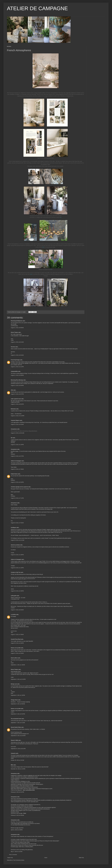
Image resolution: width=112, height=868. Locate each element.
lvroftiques (14, 528)
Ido (12, 438)
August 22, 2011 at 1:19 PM (17, 445)
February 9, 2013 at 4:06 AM (17, 815)
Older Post (81, 858)
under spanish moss (16, 399)
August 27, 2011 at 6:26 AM (17, 610)
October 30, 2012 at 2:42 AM (17, 760)
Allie (12, 390)
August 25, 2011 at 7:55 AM (17, 523)
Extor (25, 813)
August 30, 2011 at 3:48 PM (17, 643)
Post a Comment (13, 855)
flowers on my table (16, 648)
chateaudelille (14, 371)
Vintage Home (14, 700)
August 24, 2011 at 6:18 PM (17, 482)
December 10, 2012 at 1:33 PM (18, 769)
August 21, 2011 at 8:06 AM (17, 328)
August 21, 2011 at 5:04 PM (17, 385)
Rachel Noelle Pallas (16, 727)
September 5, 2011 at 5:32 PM (18, 714)
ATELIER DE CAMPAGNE (37, 8)
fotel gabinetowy (29, 850)
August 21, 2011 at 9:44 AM (17, 355)
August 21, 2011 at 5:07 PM (17, 394)
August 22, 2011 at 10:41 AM (17, 433)
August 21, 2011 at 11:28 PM (18, 416)
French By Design (15, 360)
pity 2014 (21, 828)
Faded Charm (14, 474)
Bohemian (13, 409)
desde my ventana (15, 545)
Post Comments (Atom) (19, 860)
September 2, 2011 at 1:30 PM (18, 695)
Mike (12, 765)
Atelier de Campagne (16, 461)
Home (46, 858)
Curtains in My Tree (16, 572)
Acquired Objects (15, 420)
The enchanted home (16, 719)
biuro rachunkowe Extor (29, 790)
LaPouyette (14, 596)
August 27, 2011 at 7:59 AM (17, 635)
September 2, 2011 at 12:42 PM (18, 679)
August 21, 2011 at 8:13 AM (17, 342)
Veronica (13, 347)
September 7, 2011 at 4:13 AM (18, 723)
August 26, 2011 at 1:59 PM (17, 591)
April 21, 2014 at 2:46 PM (17, 830)
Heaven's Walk (14, 740)
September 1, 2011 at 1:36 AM (18, 665)
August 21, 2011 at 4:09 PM (17, 375)
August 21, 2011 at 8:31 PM (17, 404)
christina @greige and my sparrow (19, 487)
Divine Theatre (14, 332)
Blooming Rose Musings (17, 380)
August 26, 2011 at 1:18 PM (17, 568)
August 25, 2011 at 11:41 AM (17, 540)
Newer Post (10, 858)
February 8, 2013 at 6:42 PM (17, 792)
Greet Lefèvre (14, 658)
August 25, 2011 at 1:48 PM (17, 555)
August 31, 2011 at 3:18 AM (17, 653)
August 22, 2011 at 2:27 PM (17, 456)
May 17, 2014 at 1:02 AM (17, 852)
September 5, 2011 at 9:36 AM (18, 704)
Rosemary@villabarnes (17, 321)
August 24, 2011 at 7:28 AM (17, 469)
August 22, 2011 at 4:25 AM (17, 424)
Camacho (13, 753)
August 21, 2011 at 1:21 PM (17, 367)
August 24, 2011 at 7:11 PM (17, 498)
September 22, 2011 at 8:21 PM (18, 749)
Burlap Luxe (14, 684)
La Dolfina (13, 615)
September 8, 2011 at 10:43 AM (18, 736)
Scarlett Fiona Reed (16, 639)
